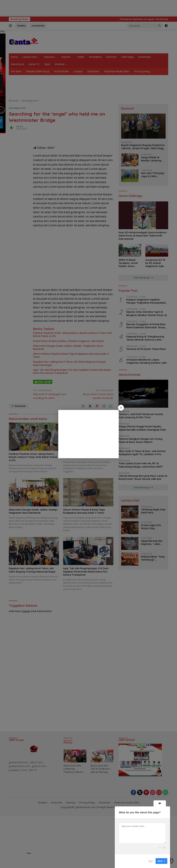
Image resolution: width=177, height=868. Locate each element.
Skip (151, 861)
